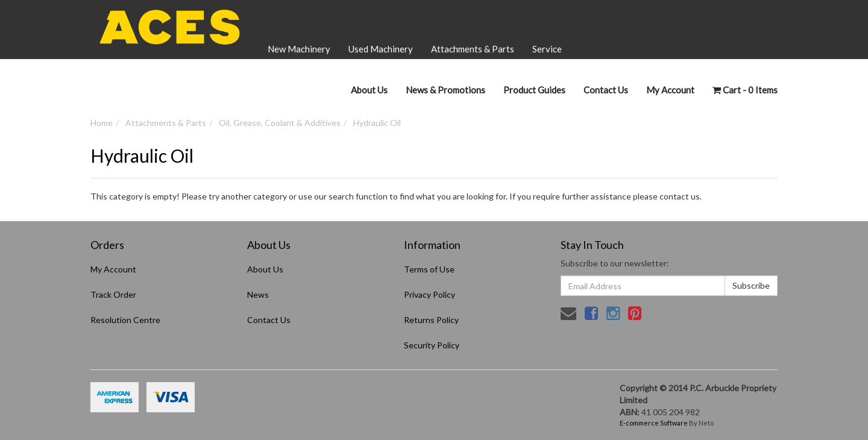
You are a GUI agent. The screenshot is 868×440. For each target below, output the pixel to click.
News (258, 294)
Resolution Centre (125, 320)
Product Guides (534, 90)
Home (102, 123)
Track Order (113, 294)
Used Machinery (381, 49)
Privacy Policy (429, 294)
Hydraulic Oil (377, 123)
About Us (369, 90)
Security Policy (432, 345)
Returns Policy (431, 320)
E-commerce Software (654, 423)
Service (547, 49)
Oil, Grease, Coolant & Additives (280, 123)
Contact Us (606, 90)
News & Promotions (445, 90)
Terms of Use (429, 269)
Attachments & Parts (473, 49)
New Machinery (299, 49)
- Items (745, 90)
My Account (113, 269)
